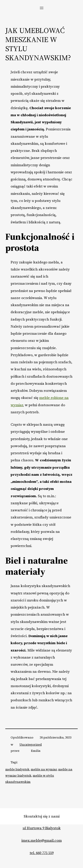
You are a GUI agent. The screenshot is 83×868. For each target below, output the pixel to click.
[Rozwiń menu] (42, 8)
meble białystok (17, 769)
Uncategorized (31, 744)
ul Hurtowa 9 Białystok (42, 828)
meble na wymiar (44, 769)
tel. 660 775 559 (42, 853)
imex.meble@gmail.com (42, 840)
